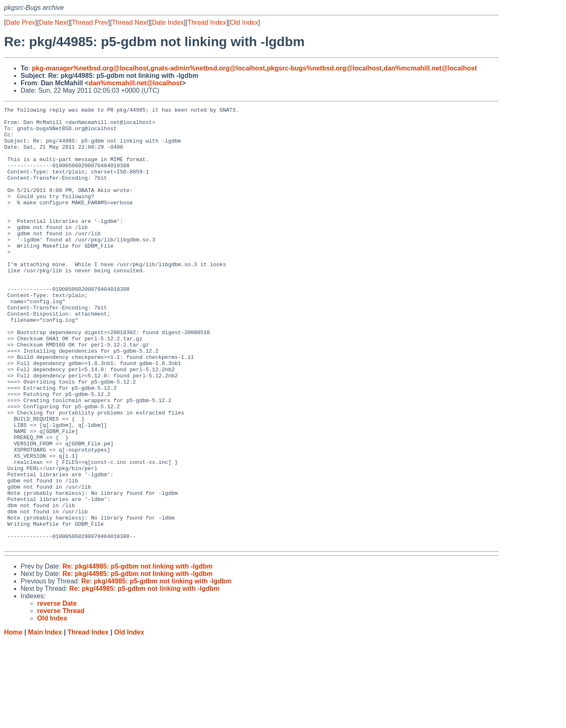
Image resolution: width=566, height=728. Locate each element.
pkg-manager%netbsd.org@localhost (90, 68)
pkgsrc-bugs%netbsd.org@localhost (324, 68)
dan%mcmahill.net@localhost (430, 68)
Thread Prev (90, 22)
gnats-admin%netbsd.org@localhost (208, 68)
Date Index (168, 22)
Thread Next (130, 22)
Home (13, 720)
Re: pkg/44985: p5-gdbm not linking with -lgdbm (137, 654)
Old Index (244, 22)
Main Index (45, 720)
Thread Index (207, 22)
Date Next (53, 22)
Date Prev (20, 22)
